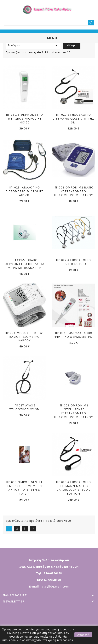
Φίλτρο (72, 45)
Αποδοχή (83, 635)
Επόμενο (33, 529)
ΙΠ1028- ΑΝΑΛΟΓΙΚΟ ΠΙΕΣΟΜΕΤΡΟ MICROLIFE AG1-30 (24, 191)
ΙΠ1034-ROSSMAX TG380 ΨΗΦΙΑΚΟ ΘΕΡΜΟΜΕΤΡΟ (73, 335)
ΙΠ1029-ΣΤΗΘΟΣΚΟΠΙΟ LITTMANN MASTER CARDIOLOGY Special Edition (73, 488)
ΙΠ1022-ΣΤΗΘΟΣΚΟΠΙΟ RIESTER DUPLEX (73, 262)
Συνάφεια (33, 45)
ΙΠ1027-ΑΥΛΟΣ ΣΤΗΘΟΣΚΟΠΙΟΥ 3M (25, 407)
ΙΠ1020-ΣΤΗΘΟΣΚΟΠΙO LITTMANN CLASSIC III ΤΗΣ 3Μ (73, 118)
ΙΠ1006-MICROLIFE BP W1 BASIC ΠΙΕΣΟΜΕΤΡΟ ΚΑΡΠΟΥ (24, 337)
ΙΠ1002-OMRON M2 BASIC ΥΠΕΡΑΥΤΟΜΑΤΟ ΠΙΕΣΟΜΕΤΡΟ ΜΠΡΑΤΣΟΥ (73, 191)
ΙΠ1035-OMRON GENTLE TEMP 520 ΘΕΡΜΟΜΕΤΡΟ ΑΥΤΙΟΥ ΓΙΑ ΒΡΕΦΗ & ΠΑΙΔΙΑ (24, 488)
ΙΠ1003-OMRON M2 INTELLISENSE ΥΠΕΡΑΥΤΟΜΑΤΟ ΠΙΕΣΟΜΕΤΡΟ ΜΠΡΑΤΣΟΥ (73, 411)
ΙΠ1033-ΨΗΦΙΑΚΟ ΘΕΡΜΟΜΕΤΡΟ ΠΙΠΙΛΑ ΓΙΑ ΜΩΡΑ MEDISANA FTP (24, 264)
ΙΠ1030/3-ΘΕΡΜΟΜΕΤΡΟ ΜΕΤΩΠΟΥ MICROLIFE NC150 (25, 118)
